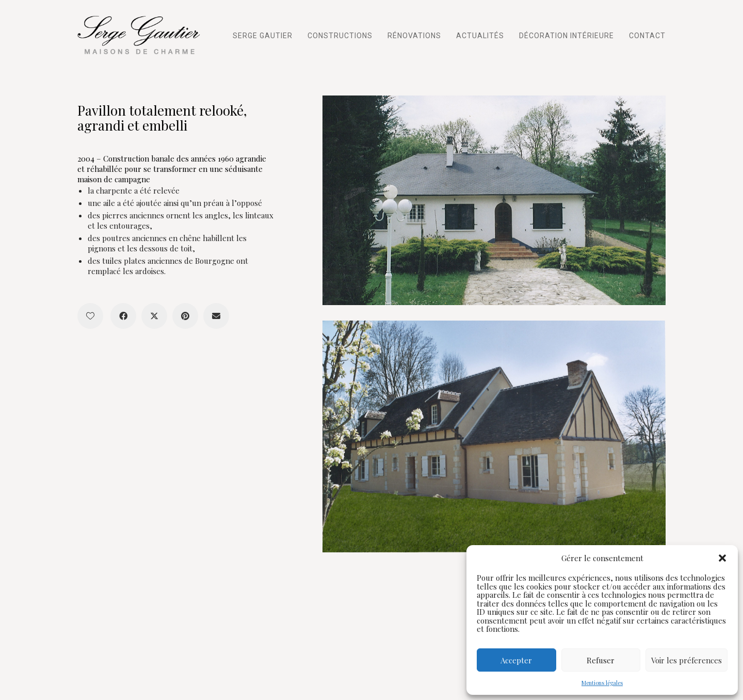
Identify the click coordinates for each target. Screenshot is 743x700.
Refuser (601, 660)
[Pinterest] (185, 316)
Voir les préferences (687, 660)
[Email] (216, 316)
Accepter (516, 660)
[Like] (90, 316)
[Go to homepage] (142, 35)
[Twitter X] (154, 316)
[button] (722, 558)
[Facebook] (123, 316)
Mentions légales (602, 683)
